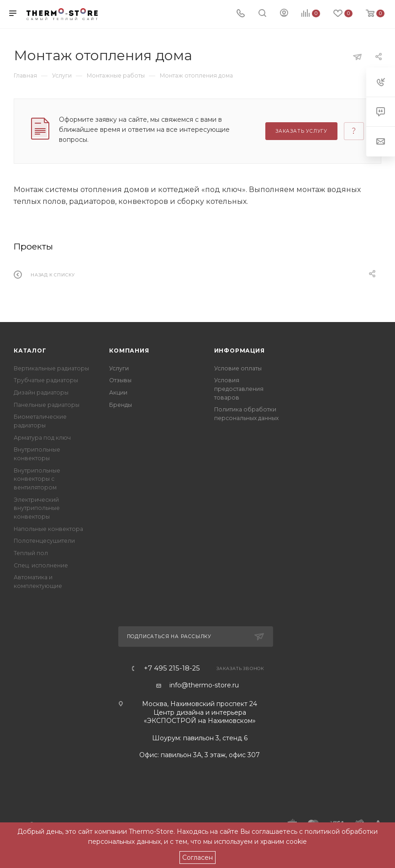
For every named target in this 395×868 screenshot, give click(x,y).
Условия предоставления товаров (239, 389)
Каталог (30, 351)
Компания (129, 351)
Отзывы (120, 380)
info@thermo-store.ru (204, 685)
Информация (240, 351)
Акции (118, 392)
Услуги (119, 368)
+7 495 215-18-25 (172, 668)
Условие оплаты (238, 368)
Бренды (121, 405)
